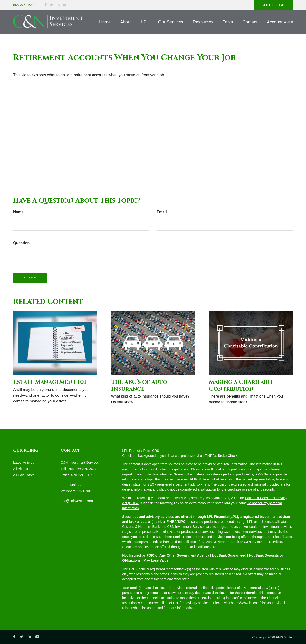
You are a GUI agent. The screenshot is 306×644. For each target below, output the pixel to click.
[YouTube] (65, 5)
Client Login (273, 5)
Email (162, 212)
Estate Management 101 (50, 382)
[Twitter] (52, 5)
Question (21, 243)
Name (18, 212)
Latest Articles (24, 463)
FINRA (172, 522)
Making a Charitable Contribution (241, 386)
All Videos (21, 469)
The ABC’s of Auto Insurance (139, 386)
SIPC (182, 522)
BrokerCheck (228, 456)
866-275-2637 (24, 5)
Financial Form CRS (144, 451)
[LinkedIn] (58, 5)
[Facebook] (46, 5)
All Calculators (24, 475)
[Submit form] (30, 278)
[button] (126, 22)
